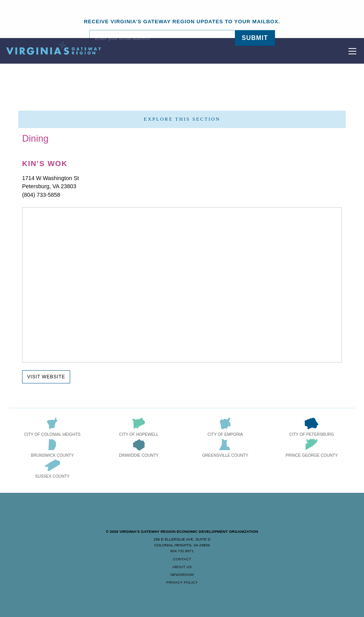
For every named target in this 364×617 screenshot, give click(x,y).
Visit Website (46, 377)
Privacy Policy (182, 582)
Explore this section (182, 119)
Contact (182, 559)
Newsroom (182, 575)
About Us (182, 567)
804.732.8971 (182, 551)
